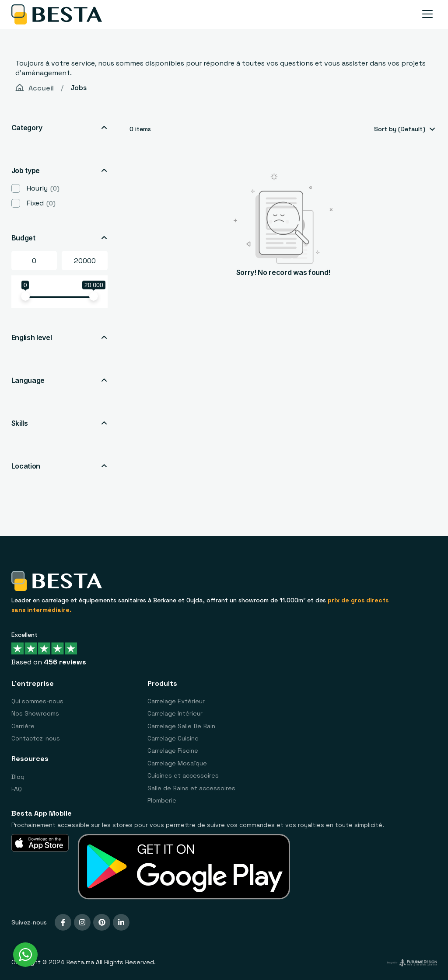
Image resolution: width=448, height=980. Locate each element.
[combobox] (404, 129)
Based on (49, 662)
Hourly (43, 188)
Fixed (41, 203)
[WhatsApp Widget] (25, 955)
